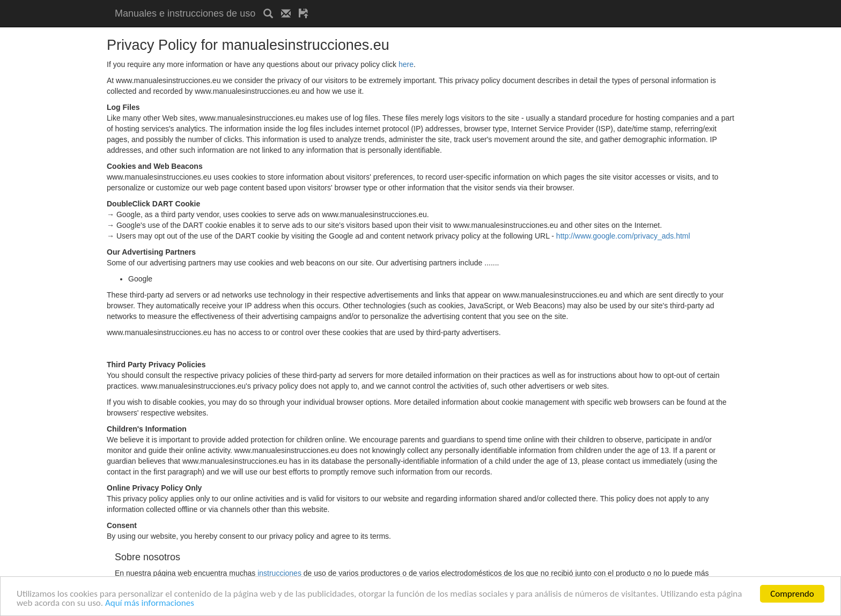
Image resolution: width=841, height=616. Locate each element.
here (406, 64)
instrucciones (279, 573)
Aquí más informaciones (150, 603)
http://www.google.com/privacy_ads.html (623, 236)
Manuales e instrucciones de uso (185, 13)
